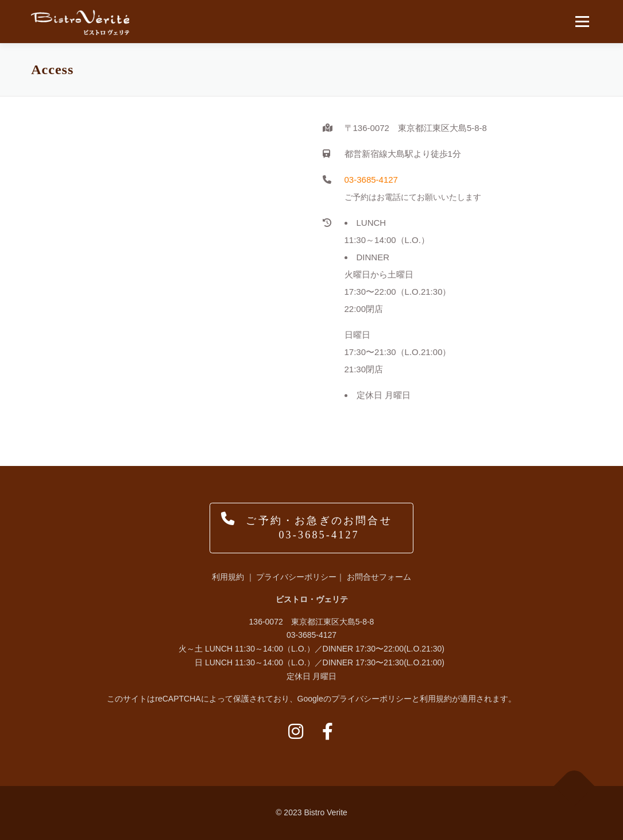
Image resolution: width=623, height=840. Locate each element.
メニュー (582, 22)
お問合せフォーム (379, 577)
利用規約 (228, 577)
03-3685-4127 (371, 180)
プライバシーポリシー (296, 577)
